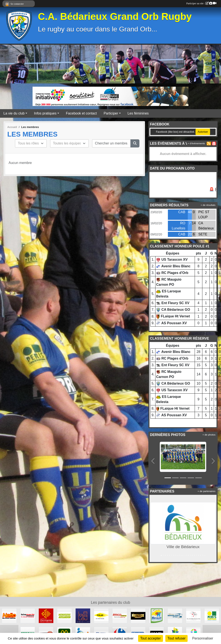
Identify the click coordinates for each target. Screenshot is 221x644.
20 (190, 234)
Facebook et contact (81, 113)
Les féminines (138, 113)
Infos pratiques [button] (45, 113)
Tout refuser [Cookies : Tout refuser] (176, 638)
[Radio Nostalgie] (138, 615)
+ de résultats (208, 205)
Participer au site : (201, 3)
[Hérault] (157, 615)
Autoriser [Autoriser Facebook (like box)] (203, 132)
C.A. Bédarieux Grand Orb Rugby (115, 17)
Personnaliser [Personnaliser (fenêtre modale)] (203, 638)
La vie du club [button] (14, 113)
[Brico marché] (120, 615)
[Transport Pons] (175, 615)
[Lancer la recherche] (135, 143)
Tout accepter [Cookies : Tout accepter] (151, 638)
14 (194, 223)
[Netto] (9, 615)
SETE (203, 234)
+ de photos (209, 435)
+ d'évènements (196, 143)
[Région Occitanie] (46, 615)
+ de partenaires (207, 491)
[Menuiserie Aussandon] (64, 615)
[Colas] (101, 615)
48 (190, 212)
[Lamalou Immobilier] (83, 615)
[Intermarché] (28, 615)
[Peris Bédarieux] (212, 615)
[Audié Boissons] (193, 615)
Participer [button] (111, 113)
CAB (182, 212)
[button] (153, 461)
